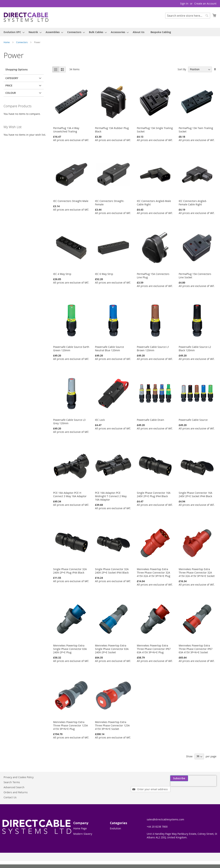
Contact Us (10, 797)
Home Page (80, 828)
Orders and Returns (16, 792)
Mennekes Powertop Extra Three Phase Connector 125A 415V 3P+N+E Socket (112, 725)
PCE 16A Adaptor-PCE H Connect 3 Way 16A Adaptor (70, 494)
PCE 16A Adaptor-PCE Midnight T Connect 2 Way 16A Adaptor (111, 496)
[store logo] (26, 17)
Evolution (115, 828)
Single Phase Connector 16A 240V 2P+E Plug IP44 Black (154, 494)
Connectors (22, 42)
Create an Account (205, 4)
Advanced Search (14, 787)
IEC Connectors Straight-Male (71, 201)
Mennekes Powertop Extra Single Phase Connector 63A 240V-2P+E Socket (112, 649)
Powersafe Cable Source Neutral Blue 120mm (109, 349)
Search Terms (12, 782)
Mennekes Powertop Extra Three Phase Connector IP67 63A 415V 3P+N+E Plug (154, 649)
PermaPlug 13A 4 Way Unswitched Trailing (66, 130)
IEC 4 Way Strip (62, 274)
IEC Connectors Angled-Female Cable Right (193, 203)
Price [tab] (9, 85)
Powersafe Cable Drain (150, 420)
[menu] (110, 32)
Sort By (182, 69)
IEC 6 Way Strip (104, 274)
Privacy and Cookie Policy (19, 777)
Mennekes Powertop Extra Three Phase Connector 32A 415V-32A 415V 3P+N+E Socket (197, 573)
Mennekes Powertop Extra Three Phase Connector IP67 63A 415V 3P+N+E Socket (196, 649)
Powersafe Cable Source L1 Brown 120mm (153, 349)
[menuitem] (13, 32)
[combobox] (188, 16)
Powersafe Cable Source (193, 420)
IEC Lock (100, 420)
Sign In (184, 4)
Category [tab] (12, 78)
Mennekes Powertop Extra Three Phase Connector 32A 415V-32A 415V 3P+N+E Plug (154, 573)
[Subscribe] (208, 778)
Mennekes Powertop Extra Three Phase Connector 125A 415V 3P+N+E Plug (70, 725)
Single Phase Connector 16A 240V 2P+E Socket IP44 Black (195, 494)
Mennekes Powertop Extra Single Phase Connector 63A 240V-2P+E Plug (70, 649)
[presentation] (182, 787)
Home (7, 42)
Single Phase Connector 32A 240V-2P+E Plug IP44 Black (70, 571)
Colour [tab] (11, 93)
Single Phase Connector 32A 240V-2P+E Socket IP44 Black (112, 571)
